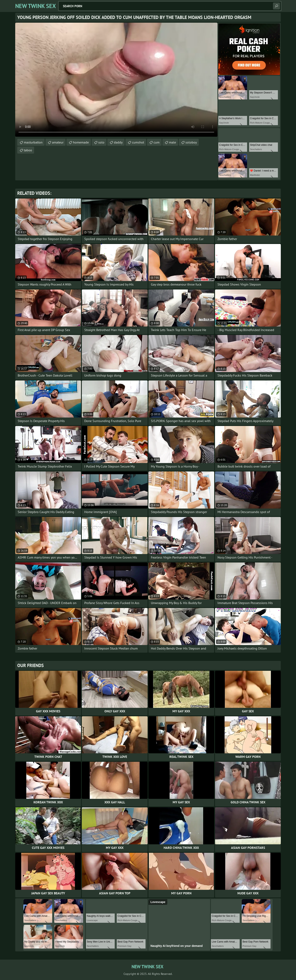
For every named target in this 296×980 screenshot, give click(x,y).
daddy (118, 142)
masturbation (33, 142)
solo (101, 142)
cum (157, 142)
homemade (81, 142)
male (172, 142)
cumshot (138, 142)
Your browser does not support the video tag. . (116, 80)
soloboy (191, 142)
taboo (28, 150)
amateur (58, 142)
